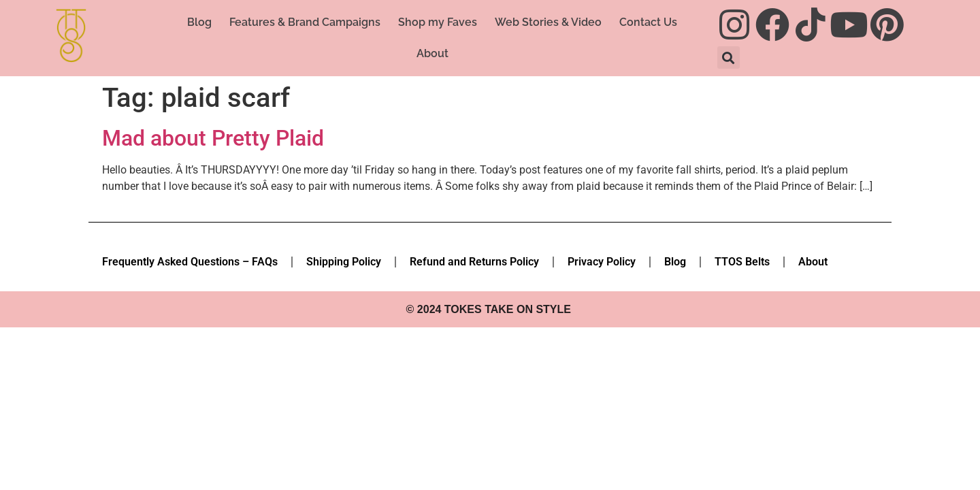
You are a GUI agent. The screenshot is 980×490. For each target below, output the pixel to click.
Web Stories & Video (548, 22)
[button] (729, 58)
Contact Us (648, 22)
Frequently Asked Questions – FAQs (190, 262)
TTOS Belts (742, 262)
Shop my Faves (438, 22)
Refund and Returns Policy (474, 262)
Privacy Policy (602, 262)
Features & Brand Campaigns (305, 22)
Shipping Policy (344, 262)
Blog (199, 22)
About (432, 53)
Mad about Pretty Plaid (213, 138)
